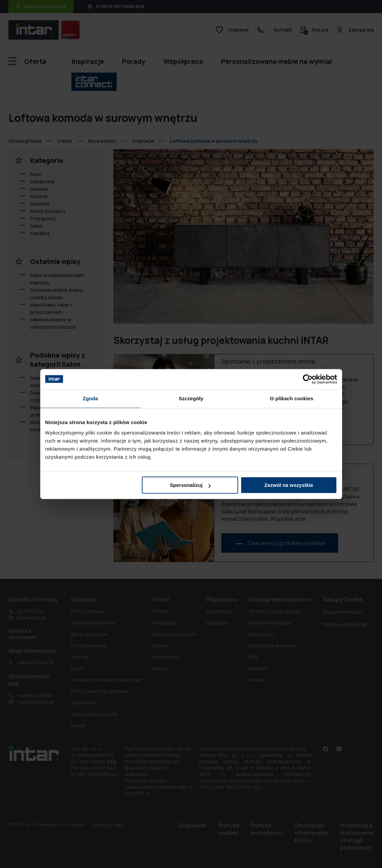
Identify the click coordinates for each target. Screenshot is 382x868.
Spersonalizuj (190, 485)
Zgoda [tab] (91, 398)
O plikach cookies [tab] (292, 398)
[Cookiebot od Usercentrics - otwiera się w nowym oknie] (308, 379)
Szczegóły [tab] (191, 398)
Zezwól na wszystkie (289, 485)
